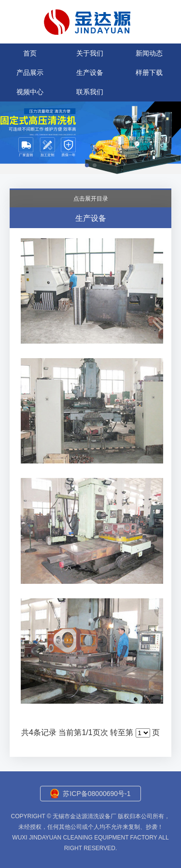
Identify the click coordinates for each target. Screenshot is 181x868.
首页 (30, 53)
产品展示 (30, 72)
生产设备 (90, 72)
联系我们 (90, 92)
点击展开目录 (91, 199)
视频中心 (30, 92)
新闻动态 (149, 53)
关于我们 (90, 53)
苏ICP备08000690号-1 (97, 794)
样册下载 (149, 72)
